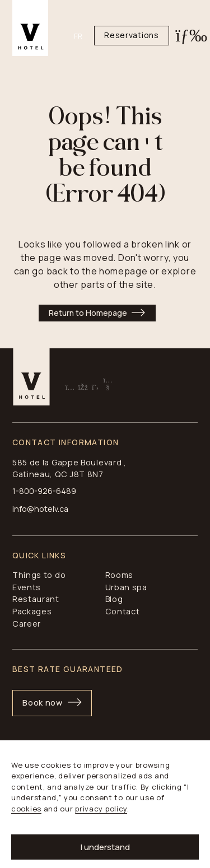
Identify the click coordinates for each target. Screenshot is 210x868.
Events (27, 587)
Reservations (131, 35)
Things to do (39, 575)
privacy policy (101, 809)
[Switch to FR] (84, 36)
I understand (105, 847)
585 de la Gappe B (49, 462)
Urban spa (126, 587)
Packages (32, 611)
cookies (26, 809)
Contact (123, 611)
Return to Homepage (88, 313)
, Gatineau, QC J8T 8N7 (69, 468)
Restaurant (36, 599)
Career (27, 624)
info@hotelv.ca (40, 509)
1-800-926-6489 (44, 491)
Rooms (120, 575)
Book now (43, 703)
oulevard (105, 462)
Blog (114, 599)
